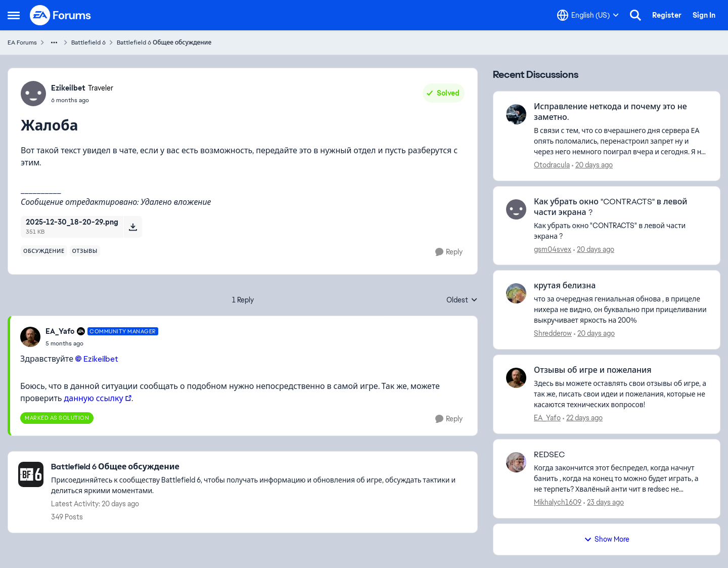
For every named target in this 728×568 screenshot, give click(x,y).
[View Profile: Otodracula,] (516, 114)
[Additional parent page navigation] (54, 42)
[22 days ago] (583, 418)
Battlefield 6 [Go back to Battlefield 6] (88, 42)
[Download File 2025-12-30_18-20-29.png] (133, 227)
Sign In (704, 15)
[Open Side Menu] (14, 15)
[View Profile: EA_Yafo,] (516, 378)
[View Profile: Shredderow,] (516, 293)
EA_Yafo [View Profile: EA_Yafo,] (547, 418)
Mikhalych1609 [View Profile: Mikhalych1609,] (558, 502)
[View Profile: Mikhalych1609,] (516, 462)
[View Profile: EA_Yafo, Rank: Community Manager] (30, 337)
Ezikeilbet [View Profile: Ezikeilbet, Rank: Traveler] (68, 88)
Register (667, 15)
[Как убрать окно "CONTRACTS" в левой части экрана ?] (621, 231)
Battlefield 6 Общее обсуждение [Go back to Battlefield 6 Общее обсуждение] (164, 42)
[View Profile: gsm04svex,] (516, 209)
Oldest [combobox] (462, 300)
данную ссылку (94, 398)
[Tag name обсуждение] (44, 251)
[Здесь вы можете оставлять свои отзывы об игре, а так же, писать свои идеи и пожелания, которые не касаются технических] (621, 394)
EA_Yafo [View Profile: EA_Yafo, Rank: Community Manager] (60, 331)
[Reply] (449, 252)
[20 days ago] (592, 165)
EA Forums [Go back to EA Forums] (22, 42)
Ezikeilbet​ (101, 359)
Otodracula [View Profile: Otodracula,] (552, 165)
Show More (607, 539)
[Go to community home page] (61, 15)
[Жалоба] (102, 343)
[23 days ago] (604, 503)
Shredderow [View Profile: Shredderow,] (553, 333)
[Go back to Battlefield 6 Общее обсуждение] (259, 467)
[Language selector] (588, 15)
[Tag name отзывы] (85, 251)
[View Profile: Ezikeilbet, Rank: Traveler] (33, 94)
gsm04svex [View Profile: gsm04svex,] (553, 249)
